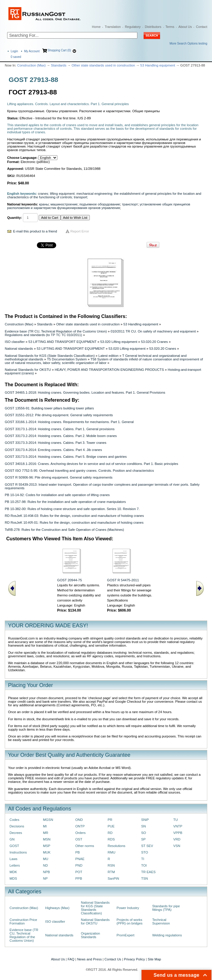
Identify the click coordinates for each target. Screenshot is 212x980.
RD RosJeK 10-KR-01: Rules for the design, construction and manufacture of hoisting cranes (74, 523)
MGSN (48, 820)
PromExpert (125, 935)
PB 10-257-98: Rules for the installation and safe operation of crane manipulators (65, 502)
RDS (111, 839)
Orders (80, 833)
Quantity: (15, 218)
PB (77, 852)
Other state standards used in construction (103, 65)
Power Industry (128, 908)
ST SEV (147, 846)
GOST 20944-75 (69, 580)
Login (14, 51)
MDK (13, 872)
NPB (47, 872)
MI (45, 826)
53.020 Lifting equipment (119, 342)
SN (144, 826)
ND (45, 865)
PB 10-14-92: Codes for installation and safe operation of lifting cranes (57, 495)
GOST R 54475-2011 (123, 580)
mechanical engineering (94, 194)
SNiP (145, 820)
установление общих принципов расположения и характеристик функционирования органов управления (99, 206)
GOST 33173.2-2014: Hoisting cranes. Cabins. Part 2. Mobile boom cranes (61, 436)
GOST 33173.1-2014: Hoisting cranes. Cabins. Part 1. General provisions (60, 429)
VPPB (178, 833)
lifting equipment (62, 194)
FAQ (71, 959)
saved (16, 57)
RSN (111, 865)
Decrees (16, 833)
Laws (14, 859)
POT (79, 872)
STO (145, 852)
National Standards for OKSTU (28, 370)
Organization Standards (90, 935)
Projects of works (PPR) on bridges (129, 922)
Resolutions (116, 846)
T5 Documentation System (67, 359)
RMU (112, 852)
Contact (202, 27)
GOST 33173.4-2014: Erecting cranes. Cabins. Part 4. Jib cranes (53, 450)
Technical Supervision (161, 922)
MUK (47, 852)
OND (79, 820)
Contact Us (113, 959)
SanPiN (113, 878)
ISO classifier (15, 342)
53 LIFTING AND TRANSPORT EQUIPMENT (63, 342)
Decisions (17, 826)
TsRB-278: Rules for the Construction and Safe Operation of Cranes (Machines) (64, 530)
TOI (144, 865)
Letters (15, 865)
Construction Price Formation (23, 922)
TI (143, 859)
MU (46, 859)
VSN (177, 846)
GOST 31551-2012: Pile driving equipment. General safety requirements (59, 415)
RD (110, 833)
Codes (14, 820)
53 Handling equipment (158, 65)
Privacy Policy (135, 959)
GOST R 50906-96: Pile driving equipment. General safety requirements (59, 477)
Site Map (154, 959)
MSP (47, 846)
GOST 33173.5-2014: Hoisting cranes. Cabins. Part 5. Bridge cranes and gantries (66, 457)
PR (110, 820)
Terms (170, 27)
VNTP (178, 826)
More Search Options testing (188, 43)
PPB (79, 878)
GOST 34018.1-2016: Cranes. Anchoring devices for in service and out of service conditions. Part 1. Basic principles (91, 464)
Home (96, 27)
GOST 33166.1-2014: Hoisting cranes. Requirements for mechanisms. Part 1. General (69, 422)
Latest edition (109, 356)
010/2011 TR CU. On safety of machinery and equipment (153, 331)
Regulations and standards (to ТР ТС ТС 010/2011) (43, 335)
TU (176, 820)
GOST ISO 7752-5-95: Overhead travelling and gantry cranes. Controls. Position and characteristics (79, 471)
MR (46, 833)
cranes (43, 194)
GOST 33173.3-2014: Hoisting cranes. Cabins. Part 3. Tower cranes (56, 443)
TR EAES (149, 872)
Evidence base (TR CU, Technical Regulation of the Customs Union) (56, 331)
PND (79, 865)
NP (45, 878)
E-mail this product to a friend (35, 231)
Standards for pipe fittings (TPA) (166, 908)
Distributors (153, 27)
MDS (13, 878)
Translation (113, 27)
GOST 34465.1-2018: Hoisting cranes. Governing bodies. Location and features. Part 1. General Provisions (85, 392)
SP (143, 839)
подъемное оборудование (100, 204)
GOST (14, 846)
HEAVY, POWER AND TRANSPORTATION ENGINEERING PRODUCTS (109, 370)
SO (144, 833)
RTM (111, 872)
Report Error (80, 231)
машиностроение (64, 204)
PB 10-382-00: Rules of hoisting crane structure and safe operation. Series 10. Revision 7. (72, 509)
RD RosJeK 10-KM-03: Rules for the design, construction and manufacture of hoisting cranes (74, 516)
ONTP (80, 826)
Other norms (85, 846)
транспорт (130, 204)
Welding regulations (167, 935)
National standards (19, 349)
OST (79, 839)
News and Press (89, 959)
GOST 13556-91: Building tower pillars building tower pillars (49, 408)
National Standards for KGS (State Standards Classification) (50, 356)
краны (44, 204)
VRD (177, 839)
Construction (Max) (32, 65)
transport (80, 197)
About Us (185, 27)
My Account (32, 51)
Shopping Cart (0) (59, 50)
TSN (145, 878)
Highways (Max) (57, 908)
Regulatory (133, 27)
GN (12, 839)
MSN (47, 839)
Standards (59, 65)
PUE (111, 826)
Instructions (18, 852)
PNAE (80, 859)
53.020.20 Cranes (154, 342)
